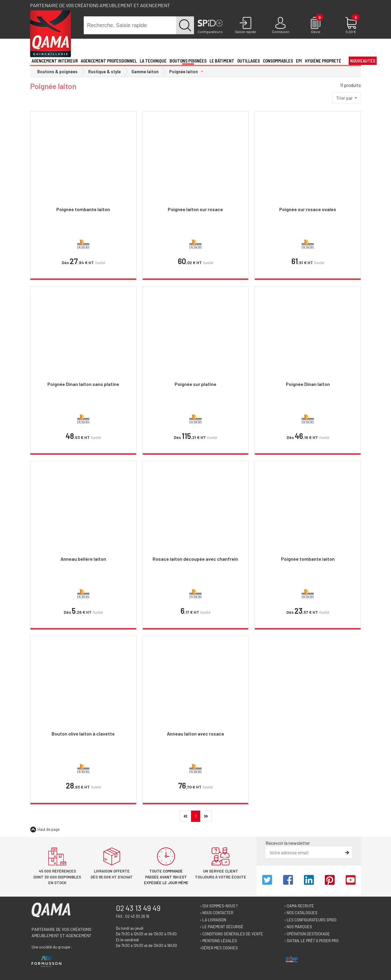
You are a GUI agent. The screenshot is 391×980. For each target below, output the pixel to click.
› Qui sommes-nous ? (219, 906)
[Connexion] (280, 26)
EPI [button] (299, 61)
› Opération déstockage (307, 934)
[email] (304, 852)
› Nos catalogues (301, 913)
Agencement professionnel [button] (109, 61)
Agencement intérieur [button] (55, 61)
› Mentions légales (218, 941)
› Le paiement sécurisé (222, 927)
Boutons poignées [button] (188, 61)
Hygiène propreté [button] (323, 61)
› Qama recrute (299, 906)
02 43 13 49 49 (138, 908)
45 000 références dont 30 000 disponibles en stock (57, 877)
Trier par (345, 98)
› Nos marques (298, 927)
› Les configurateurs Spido (310, 920)
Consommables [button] (278, 61)
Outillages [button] (249, 61)
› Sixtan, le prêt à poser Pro (311, 941)
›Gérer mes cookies (219, 948)
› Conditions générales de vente (232, 934)
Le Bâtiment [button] (222, 61)
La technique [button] (153, 61)
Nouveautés (363, 61)
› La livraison (213, 920)
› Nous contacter (217, 913)
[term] (130, 25)
